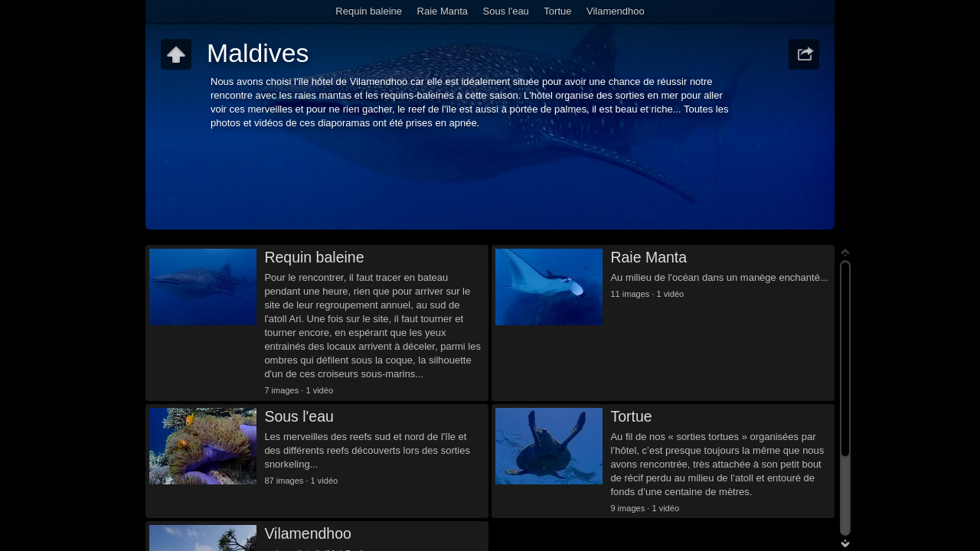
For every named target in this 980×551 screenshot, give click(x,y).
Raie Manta (443, 11)
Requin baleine (369, 11)
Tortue (557, 11)
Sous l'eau (506, 11)
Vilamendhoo (616, 11)
